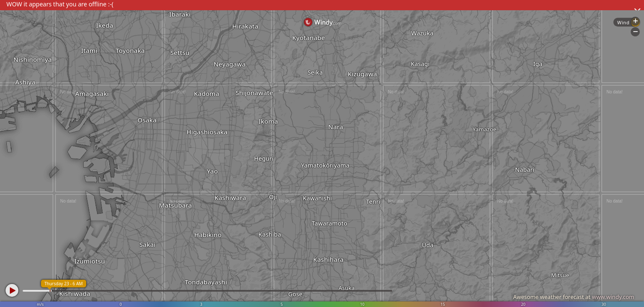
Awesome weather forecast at (574, 297)
